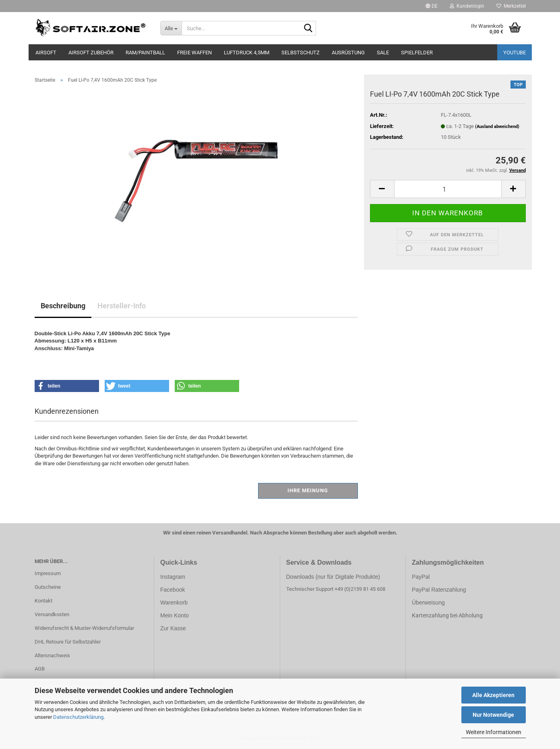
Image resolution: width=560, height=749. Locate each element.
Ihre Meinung (308, 490)
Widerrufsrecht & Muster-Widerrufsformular (84, 628)
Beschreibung (63, 306)
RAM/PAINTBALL (145, 53)
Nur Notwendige (493, 715)
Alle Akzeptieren (493, 695)
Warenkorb (174, 603)
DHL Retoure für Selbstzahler (68, 642)
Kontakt (43, 601)
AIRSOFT (46, 53)
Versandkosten (52, 614)
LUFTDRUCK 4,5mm (247, 53)
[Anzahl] (448, 189)
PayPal (421, 577)
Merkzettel (511, 6)
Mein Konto (175, 615)
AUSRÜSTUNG (348, 53)
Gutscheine (48, 587)
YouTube (515, 53)
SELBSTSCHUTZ (301, 53)
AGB (40, 669)
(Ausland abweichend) (497, 127)
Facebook (173, 590)
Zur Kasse (173, 628)
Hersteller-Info (122, 306)
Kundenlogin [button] (467, 6)
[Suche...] (171, 28)
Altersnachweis (52, 655)
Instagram (173, 577)
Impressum (48, 573)
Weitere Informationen (494, 732)
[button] (432, 6)
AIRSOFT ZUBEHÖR (91, 53)
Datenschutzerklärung (78, 717)
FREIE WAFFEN (194, 53)
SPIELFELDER (417, 53)
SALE (383, 53)
